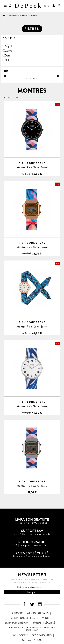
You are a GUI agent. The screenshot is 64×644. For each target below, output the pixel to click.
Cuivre (8, 51)
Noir (7, 60)
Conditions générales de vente (30, 618)
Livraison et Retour (17, 623)
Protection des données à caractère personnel (32, 629)
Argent (8, 46)
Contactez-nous (32, 640)
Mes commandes (42, 635)
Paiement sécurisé (44, 623)
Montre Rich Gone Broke (32, 167)
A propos (18, 613)
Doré (8, 56)
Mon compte (20, 635)
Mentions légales (38, 613)
